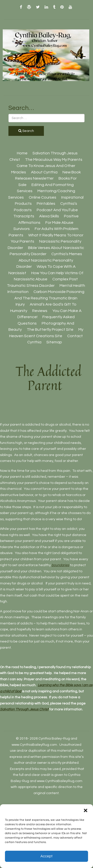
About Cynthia (44, 172)
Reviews (40, 311)
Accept (46, 856)
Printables (46, 204)
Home (22, 153)
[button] (86, 810)
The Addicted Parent (48, 378)
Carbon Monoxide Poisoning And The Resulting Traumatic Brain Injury (49, 298)
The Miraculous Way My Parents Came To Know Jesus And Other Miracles (47, 166)
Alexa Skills (49, 216)
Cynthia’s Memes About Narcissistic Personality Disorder (49, 260)
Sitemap (54, 342)
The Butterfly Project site (50, 330)
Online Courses (43, 197)
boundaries (60, 565)
